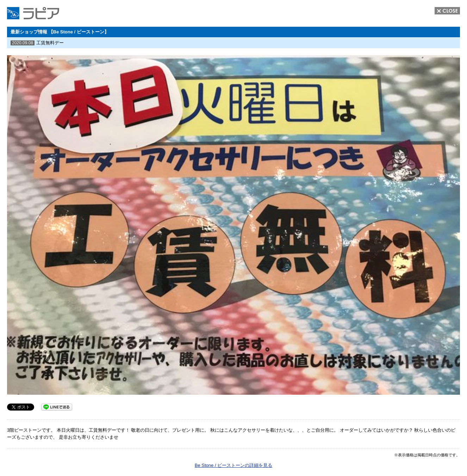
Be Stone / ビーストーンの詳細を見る (234, 465)
